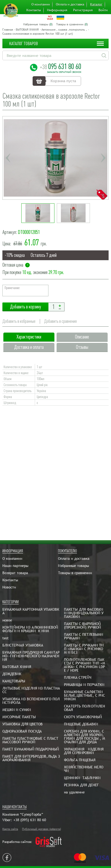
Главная (8, 30)
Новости (9, 587)
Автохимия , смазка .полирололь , (64, 30)
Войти (103, 10)
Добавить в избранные (19, 321)
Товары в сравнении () (72, 24)
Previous (8, 158)
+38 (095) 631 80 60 (30, 820)
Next (103, 158)
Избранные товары (73, 566)
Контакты (34, 10)
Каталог (96, 4)
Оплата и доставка (70, 4)
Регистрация (83, 10)
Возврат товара (15, 573)
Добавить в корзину (25, 307)
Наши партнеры (15, 566)
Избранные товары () (38, 24)
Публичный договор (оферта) (41, 829)
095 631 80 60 (61, 66)
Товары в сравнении (75, 573)
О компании (41, 4)
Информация (57, 10)
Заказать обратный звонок (64, 72)
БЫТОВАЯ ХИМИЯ (27, 30)
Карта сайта (10, 829)
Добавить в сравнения (60, 321)
